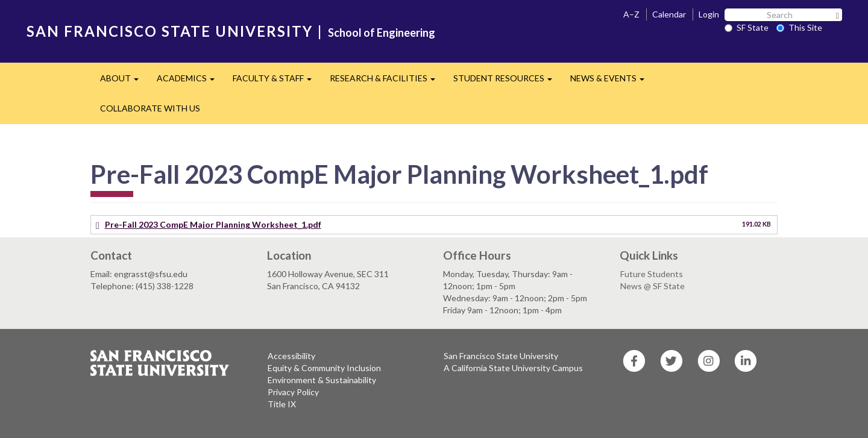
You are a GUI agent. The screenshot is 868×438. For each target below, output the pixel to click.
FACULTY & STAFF (277, 82)
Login (709, 14)
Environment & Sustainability (322, 380)
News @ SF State (653, 286)
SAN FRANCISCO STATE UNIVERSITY (170, 31)
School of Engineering (382, 33)
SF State (747, 27)
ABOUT (124, 82)
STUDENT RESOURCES (507, 82)
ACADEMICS (190, 82)
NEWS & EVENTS (612, 82)
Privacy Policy (293, 392)
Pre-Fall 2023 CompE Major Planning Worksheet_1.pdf (213, 224)
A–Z (631, 14)
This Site (799, 27)
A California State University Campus (513, 368)
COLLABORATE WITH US (150, 108)
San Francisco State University (501, 356)
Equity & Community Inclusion (324, 368)
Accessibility (291, 356)
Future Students (652, 274)
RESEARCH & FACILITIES (387, 82)
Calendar (669, 14)
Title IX (282, 404)
